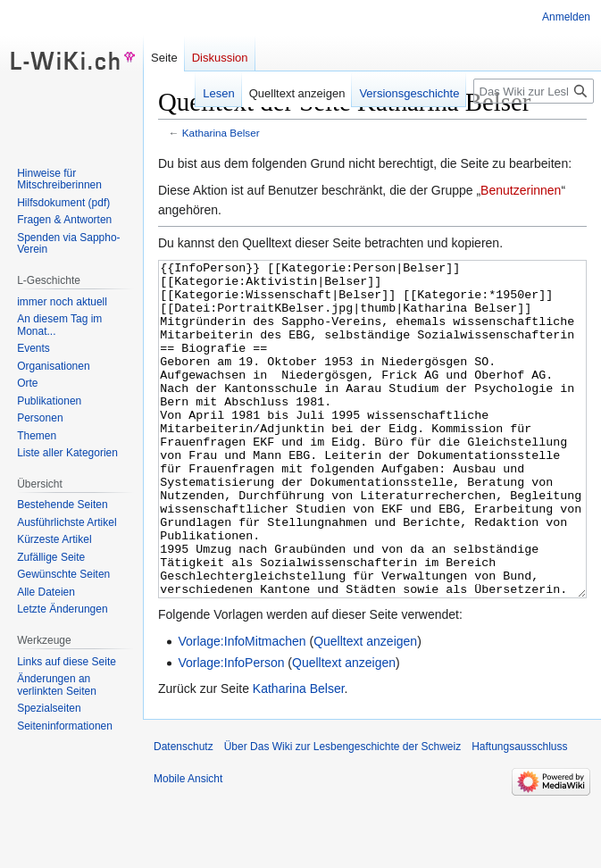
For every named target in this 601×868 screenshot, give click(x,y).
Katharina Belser (221, 133)
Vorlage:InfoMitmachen (242, 708)
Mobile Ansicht (188, 846)
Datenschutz (184, 814)
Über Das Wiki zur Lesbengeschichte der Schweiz (342, 814)
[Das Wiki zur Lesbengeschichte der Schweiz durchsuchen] (534, 91)
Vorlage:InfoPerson (231, 730)
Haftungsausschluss (519, 814)
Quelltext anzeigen (365, 708)
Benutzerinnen (521, 190)
